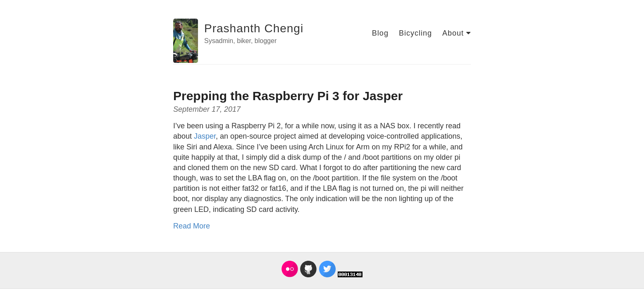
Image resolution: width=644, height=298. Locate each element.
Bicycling (415, 33)
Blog (380, 33)
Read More (192, 226)
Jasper (205, 136)
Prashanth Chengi (254, 28)
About (457, 33)
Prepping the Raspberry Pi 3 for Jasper (288, 96)
